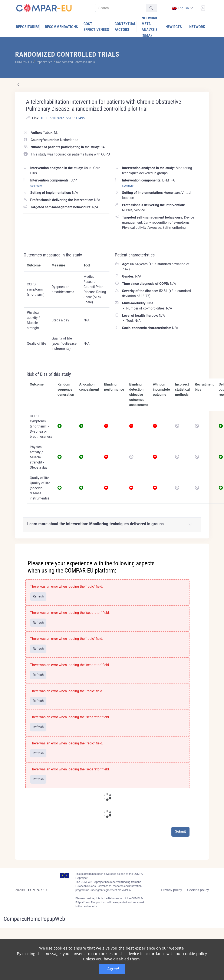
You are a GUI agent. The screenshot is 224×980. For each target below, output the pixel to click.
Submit (180, 831)
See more (36, 186)
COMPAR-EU (37, 890)
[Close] (203, 547)
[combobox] (182, 8)
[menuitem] (28, 27)
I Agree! (112, 969)
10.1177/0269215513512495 (63, 118)
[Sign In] (202, 8)
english (180, 8)
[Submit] (151, 8)
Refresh (38, 596)
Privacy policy (172, 890)
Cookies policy (198, 890)
